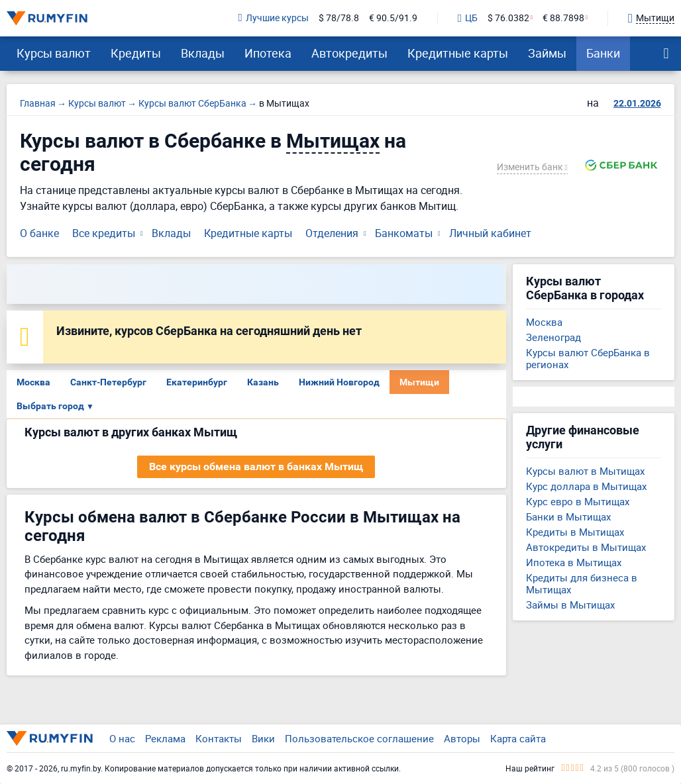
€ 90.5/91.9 (393, 18)
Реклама (165, 738)
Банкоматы (404, 233)
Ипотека (268, 53)
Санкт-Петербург (108, 382)
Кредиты (136, 53)
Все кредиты (104, 233)
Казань (263, 382)
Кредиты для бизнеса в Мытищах (582, 583)
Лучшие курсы (274, 18)
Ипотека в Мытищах (574, 562)
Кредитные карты (458, 53)
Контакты (219, 738)
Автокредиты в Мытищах (586, 547)
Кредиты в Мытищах (575, 532)
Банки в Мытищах (568, 516)
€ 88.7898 (563, 18)
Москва (33, 382)
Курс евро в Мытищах (578, 501)
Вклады (203, 53)
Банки (603, 53)
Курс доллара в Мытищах (586, 486)
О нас (122, 738)
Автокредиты (349, 53)
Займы (547, 53)
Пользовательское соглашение (359, 738)
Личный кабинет (490, 233)
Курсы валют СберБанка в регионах (588, 358)
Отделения (332, 233)
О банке (39, 233)
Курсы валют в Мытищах (585, 471)
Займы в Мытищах (570, 605)
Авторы (462, 738)
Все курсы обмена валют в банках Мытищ (256, 466)
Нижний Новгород (339, 382)
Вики (263, 738)
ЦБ (468, 19)
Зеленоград (553, 337)
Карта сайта (518, 738)
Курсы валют (54, 53)
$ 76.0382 (508, 18)
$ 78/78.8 (339, 18)
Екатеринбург (197, 382)
